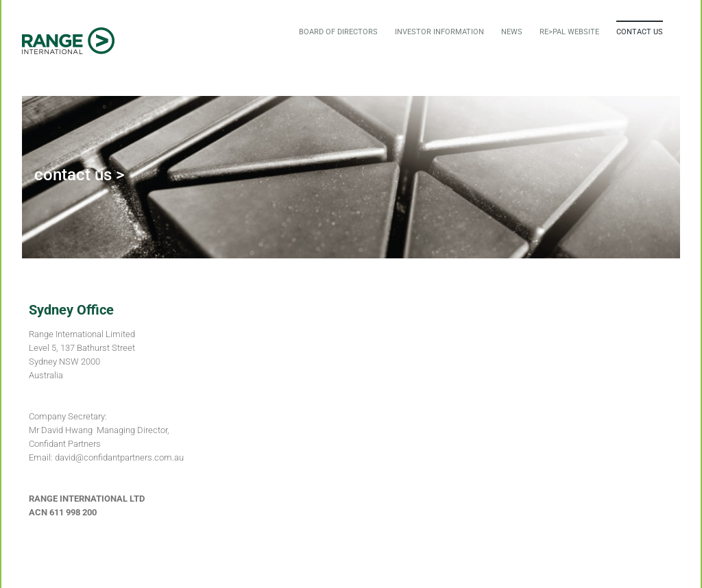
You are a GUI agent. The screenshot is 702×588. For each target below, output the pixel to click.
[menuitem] (338, 32)
